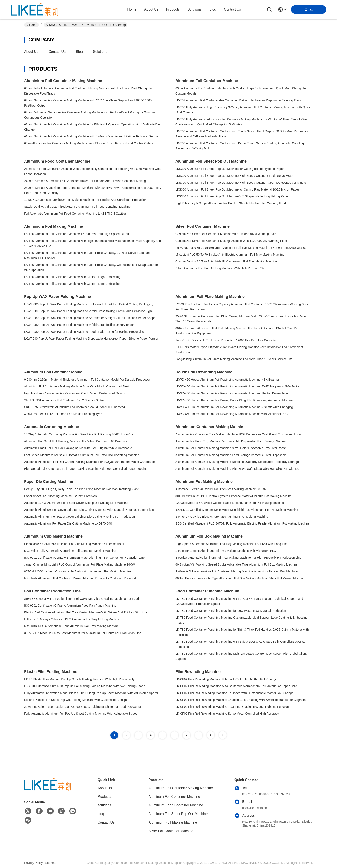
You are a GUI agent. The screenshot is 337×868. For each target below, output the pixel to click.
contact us (232, 9)
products (173, 9)
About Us (31, 52)
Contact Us (57, 52)
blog (213, 9)
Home (132, 9)
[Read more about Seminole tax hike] (211, 735)
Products (104, 797)
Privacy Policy (33, 863)
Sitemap (51, 863)
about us (151, 9)
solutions (195, 9)
